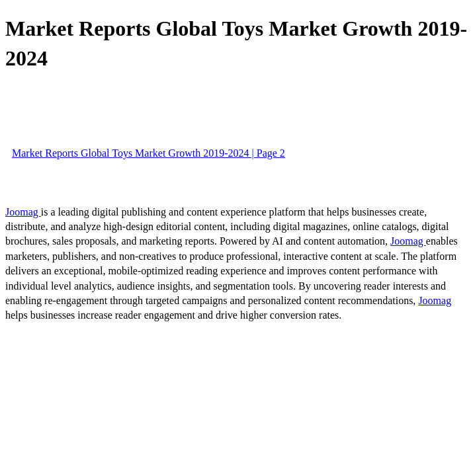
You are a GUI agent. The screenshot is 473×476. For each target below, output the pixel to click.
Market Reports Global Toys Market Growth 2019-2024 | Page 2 (149, 153)
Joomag (23, 212)
